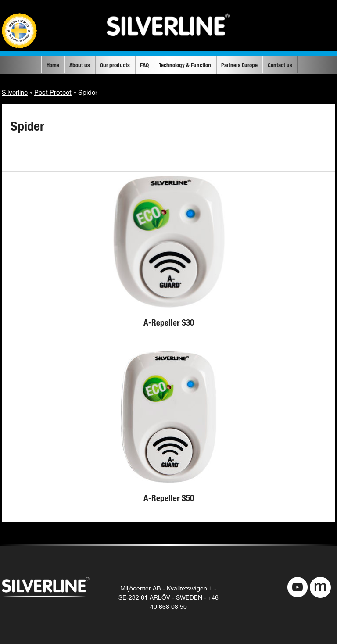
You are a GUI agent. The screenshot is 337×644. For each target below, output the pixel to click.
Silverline (15, 92)
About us (80, 65)
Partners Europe (239, 65)
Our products (115, 65)
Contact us (280, 65)
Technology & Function (185, 65)
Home (53, 65)
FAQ (144, 65)
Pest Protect (53, 92)
